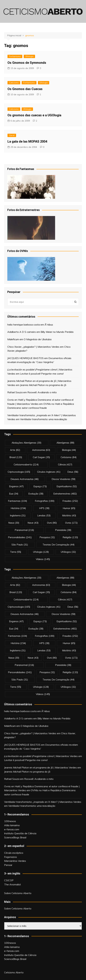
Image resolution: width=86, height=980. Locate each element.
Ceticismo (14, 83)
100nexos (10, 821)
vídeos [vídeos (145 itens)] (43, 559)
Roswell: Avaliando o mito (42, 392)
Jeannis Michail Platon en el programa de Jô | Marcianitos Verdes (40, 767)
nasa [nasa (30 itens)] (14, 523)
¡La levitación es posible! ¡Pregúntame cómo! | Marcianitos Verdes (41, 756)
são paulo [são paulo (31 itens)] (20, 545)
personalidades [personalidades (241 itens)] (20, 537)
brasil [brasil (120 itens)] (16, 457)
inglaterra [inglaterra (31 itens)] (18, 515)
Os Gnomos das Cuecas (25, 89)
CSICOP (9, 880)
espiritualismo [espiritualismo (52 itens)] (67, 486)
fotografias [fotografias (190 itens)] (45, 501)
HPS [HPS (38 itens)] (44, 508)
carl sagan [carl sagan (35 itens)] (41, 457)
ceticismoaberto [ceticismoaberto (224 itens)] (26, 465)
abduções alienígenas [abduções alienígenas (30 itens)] (27, 443)
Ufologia (29, 56)
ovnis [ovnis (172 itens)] (71, 523)
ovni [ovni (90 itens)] (52, 523)
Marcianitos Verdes (15, 861)
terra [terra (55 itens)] (16, 552)
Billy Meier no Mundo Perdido (57, 332)
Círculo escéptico (14, 853)
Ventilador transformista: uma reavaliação (44, 419)
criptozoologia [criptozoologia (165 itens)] (19, 472)
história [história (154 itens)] (18, 508)
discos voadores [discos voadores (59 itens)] (64, 479)
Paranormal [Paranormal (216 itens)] (24, 530)
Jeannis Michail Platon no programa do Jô (43, 385)
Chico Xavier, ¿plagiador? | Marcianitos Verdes (33, 347)
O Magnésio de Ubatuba (38, 339)
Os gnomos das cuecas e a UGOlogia (34, 115)
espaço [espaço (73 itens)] (40, 486)
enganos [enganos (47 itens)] (16, 486)
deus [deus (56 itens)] (73, 472)
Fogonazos (11, 857)
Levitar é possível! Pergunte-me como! (42, 374)
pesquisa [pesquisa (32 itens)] (47, 537)
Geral (12, 135)
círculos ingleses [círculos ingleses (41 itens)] (49, 472)
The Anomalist (13, 884)
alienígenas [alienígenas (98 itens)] (65, 443)
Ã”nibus (49, 325)
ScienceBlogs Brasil (15, 837)
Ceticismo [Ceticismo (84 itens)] (69, 457)
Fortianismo (15, 56)
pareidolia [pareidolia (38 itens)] (63, 530)
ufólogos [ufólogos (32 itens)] (68, 552)
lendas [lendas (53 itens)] (44, 515)
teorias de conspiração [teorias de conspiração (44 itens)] (59, 545)
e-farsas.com (12, 829)
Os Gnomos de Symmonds (27, 63)
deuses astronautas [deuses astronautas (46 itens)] (25, 479)
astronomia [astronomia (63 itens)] (41, 450)
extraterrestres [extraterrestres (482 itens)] (65, 494)
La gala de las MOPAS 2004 (27, 141)
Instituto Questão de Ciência (20, 833)
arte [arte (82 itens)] (15, 450)
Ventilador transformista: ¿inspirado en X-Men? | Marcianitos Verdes (43, 802)
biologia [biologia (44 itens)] (69, 450)
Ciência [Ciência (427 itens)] (65, 465)
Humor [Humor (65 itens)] (69, 508)
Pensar (8, 865)
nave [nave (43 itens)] (33, 523)
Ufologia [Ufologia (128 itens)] (41, 552)
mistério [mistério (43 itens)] (69, 515)
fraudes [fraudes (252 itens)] (70, 501)
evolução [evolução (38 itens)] (36, 494)
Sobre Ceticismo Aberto (18, 893)
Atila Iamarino (12, 825)
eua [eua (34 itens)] (14, 494)
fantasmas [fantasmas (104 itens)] (18, 501)
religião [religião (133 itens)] (70, 537)
